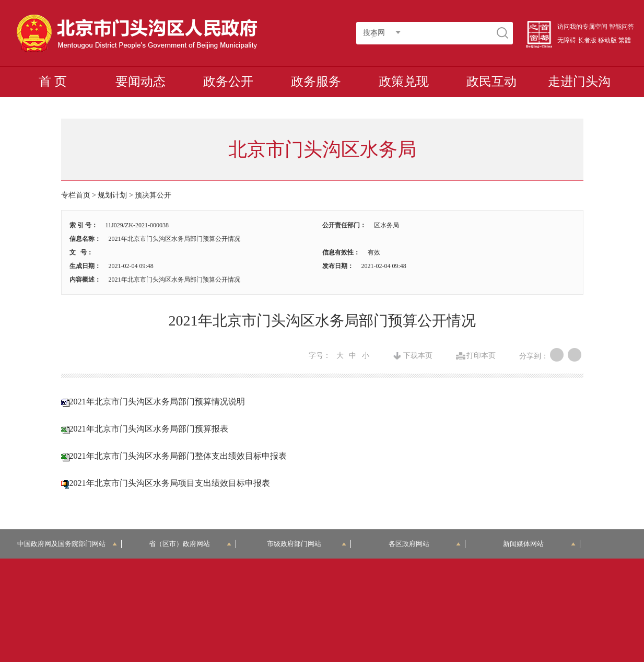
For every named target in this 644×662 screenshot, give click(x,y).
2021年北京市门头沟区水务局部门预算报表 (149, 429)
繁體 (625, 40)
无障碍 (567, 40)
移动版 (607, 40)
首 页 (53, 82)
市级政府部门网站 (307, 544)
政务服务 (316, 82)
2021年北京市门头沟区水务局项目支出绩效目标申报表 (170, 483)
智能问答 (622, 27)
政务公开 (228, 82)
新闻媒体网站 (539, 544)
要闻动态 (140, 82)
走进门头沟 (579, 82)
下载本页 (418, 356)
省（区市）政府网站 (190, 544)
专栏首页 (76, 195)
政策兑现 (404, 82)
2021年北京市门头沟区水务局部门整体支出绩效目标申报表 (178, 456)
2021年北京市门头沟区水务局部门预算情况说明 (157, 402)
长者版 (587, 40)
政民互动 (491, 82)
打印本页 (481, 356)
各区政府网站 (425, 544)
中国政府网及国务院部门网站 (67, 544)
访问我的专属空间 (582, 27)
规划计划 (112, 195)
